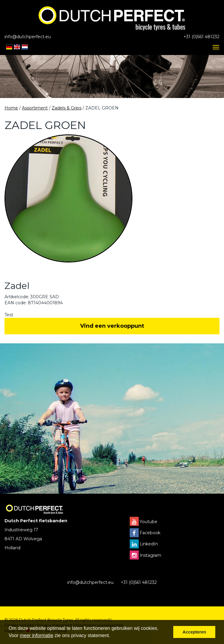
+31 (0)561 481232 (201, 37)
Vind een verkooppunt (112, 326)
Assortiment (35, 108)
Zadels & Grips (67, 108)
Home (11, 108)
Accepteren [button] (194, 632)
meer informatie (36, 635)
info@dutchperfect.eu (28, 37)
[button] (112, 636)
